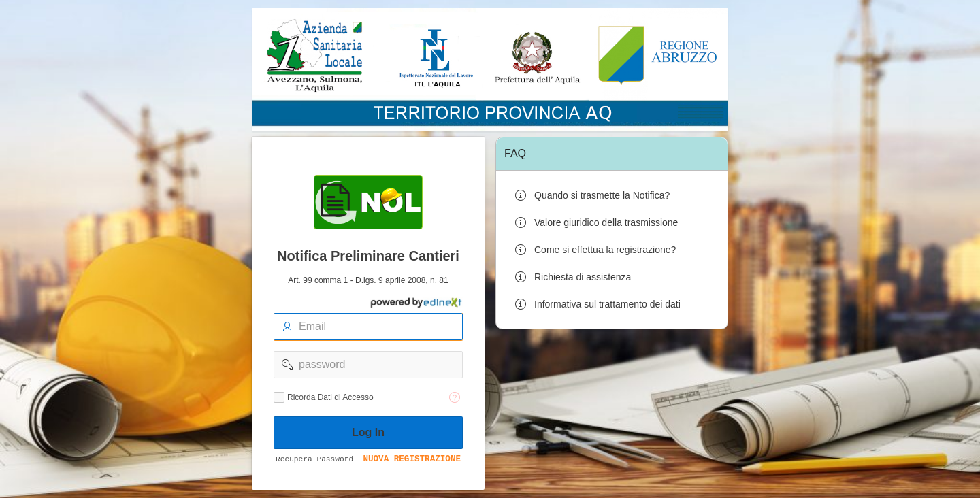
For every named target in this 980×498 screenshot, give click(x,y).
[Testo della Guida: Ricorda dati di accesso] (455, 397)
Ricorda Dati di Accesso (330, 397)
